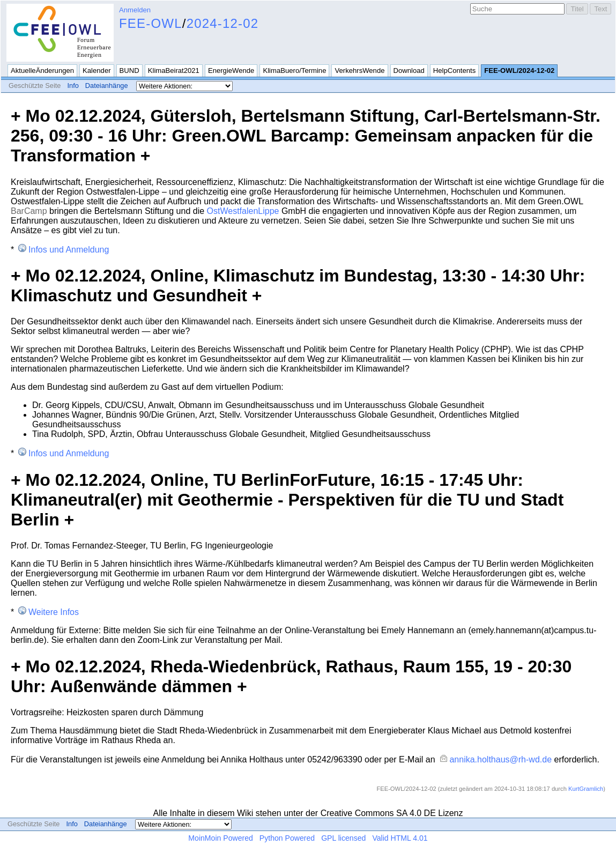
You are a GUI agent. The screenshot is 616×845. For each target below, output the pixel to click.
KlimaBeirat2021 (174, 71)
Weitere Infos (54, 612)
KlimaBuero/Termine (294, 71)
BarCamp (29, 211)
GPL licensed (343, 838)
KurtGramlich (586, 789)
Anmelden (135, 10)
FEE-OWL (151, 23)
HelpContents (454, 71)
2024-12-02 (223, 23)
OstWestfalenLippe (243, 211)
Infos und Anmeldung (69, 250)
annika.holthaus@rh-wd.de (500, 759)
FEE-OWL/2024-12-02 (519, 71)
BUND (129, 71)
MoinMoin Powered (221, 838)
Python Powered (287, 838)
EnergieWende (231, 71)
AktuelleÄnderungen (42, 71)
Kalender (97, 71)
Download (409, 71)
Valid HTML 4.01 (400, 838)
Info (73, 86)
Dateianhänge (107, 86)
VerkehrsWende (359, 71)
